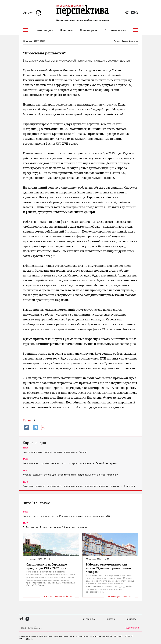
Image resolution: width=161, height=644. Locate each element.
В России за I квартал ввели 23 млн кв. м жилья (55, 527)
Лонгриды (67, 30)
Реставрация (114, 596)
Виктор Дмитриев (130, 41)
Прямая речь (89, 30)
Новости (48, 596)
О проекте (89, 619)
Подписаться (132, 628)
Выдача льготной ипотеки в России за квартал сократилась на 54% (66, 516)
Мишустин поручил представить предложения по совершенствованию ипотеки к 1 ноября (79, 486)
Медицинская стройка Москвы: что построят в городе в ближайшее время (70, 463)
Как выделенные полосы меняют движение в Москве (55, 452)
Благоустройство (63, 596)
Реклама (110, 619)
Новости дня (44, 30)
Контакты (131, 619)
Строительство (115, 30)
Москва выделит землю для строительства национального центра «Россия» (70, 475)
